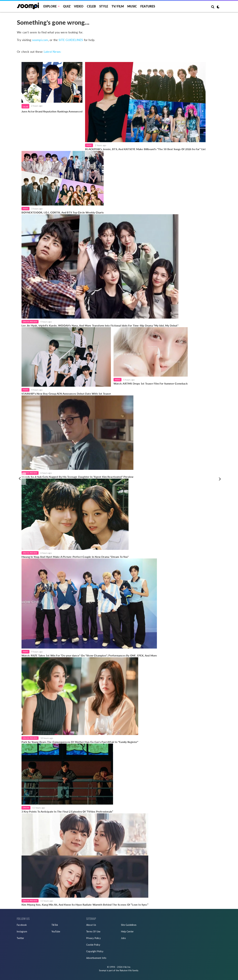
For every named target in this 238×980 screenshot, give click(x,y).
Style (104, 6)
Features (148, 6)
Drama (26, 808)
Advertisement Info (96, 958)
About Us (91, 925)
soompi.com (40, 40)
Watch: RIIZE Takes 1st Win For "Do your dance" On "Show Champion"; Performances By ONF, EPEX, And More (89, 655)
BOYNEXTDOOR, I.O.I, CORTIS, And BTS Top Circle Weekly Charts (63, 212)
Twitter (20, 938)
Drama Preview (30, 322)
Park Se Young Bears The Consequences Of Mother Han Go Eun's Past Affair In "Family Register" (80, 742)
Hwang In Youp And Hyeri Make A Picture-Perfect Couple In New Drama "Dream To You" (75, 557)
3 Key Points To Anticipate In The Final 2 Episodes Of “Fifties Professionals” (67, 811)
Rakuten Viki (126, 970)
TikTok (55, 925)
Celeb (91, 6)
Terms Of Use (93, 931)
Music (132, 6)
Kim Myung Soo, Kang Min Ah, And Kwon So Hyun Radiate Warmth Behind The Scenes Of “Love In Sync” (85, 905)
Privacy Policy (93, 938)
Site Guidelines (129, 925)
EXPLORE (50, 6)
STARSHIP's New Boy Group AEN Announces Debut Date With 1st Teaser (66, 394)
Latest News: (52, 52)
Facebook (22, 925)
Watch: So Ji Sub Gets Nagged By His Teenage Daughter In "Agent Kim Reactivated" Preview (77, 477)
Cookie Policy (93, 945)
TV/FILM (118, 6)
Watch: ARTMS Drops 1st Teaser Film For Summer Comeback (151, 383)
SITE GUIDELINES (71, 40)
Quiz (67, 6)
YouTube (56, 931)
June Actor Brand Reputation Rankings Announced (52, 111)
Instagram (22, 931)
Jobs (123, 938)
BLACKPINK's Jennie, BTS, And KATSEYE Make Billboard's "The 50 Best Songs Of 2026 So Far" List (145, 149)
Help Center (127, 931)
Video (79, 6)
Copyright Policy (95, 951)
